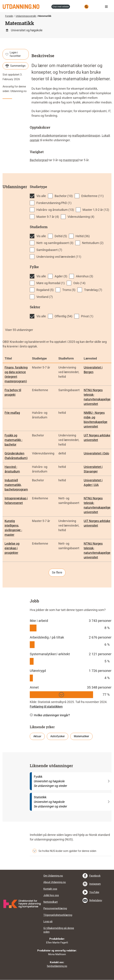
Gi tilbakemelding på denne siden (59, 930)
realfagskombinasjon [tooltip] (86, 136)
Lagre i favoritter (13, 54)
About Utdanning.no (55, 882)
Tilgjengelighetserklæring (58, 915)
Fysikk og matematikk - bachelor (14, 440)
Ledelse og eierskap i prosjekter (12, 548)
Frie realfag (12, 413)
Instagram (95, 884)
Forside (9, 16)
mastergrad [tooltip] (71, 160)
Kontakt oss (50, 889)
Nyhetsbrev (96, 900)
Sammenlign (15, 66)
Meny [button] (107, 7)
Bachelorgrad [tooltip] (39, 160)
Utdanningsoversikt (26, 16)
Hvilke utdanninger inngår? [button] (50, 715)
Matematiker (81, 736)
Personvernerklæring (55, 908)
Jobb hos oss (51, 895)
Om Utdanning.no (53, 876)
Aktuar (37, 736)
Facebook (95, 876)
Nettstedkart (51, 902)
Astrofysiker (58, 736)
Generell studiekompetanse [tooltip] (48, 136)
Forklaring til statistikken (46, 707)
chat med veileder (61, 7)
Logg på (48, 921)
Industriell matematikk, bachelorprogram (16, 485)
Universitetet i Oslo (96, 453)
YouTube (94, 892)
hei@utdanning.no (57, 966)
